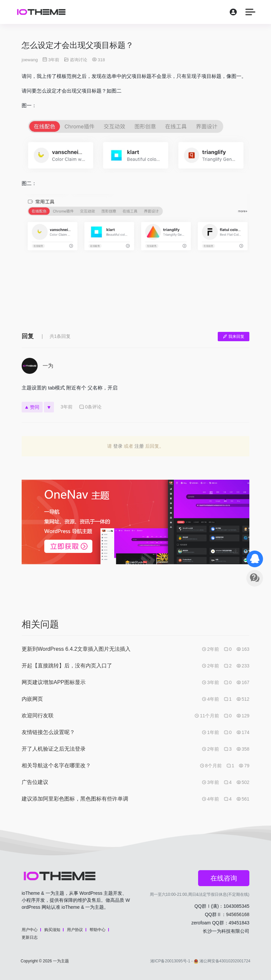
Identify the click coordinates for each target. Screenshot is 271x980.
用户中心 (30, 930)
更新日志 (30, 937)
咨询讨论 (79, 60)
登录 (118, 446)
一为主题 (61, 961)
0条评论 (90, 407)
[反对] (49, 407)
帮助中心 (98, 930)
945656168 (238, 914)
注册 (139, 446)
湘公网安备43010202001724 (222, 961)
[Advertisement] (135, 297)
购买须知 (52, 930)
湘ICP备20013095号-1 (170, 961)
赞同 (32, 407)
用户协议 (75, 930)
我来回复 (234, 337)
